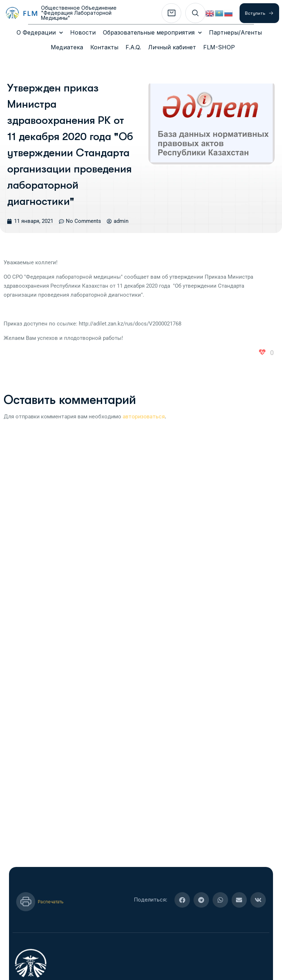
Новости (83, 32)
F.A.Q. (133, 47)
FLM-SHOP (219, 47)
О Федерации (40, 33)
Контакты (104, 47)
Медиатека (67, 47)
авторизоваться (144, 394)
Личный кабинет (172, 47)
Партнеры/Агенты (235, 32)
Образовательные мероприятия (152, 33)
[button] (182, 878)
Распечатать (51, 880)
